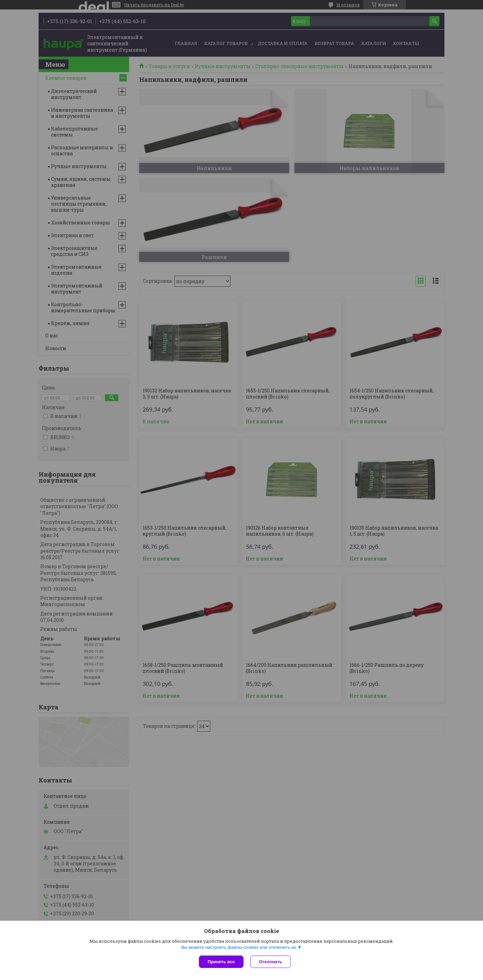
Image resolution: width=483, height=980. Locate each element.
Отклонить (271, 962)
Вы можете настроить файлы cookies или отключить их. (239, 947)
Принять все (221, 962)
